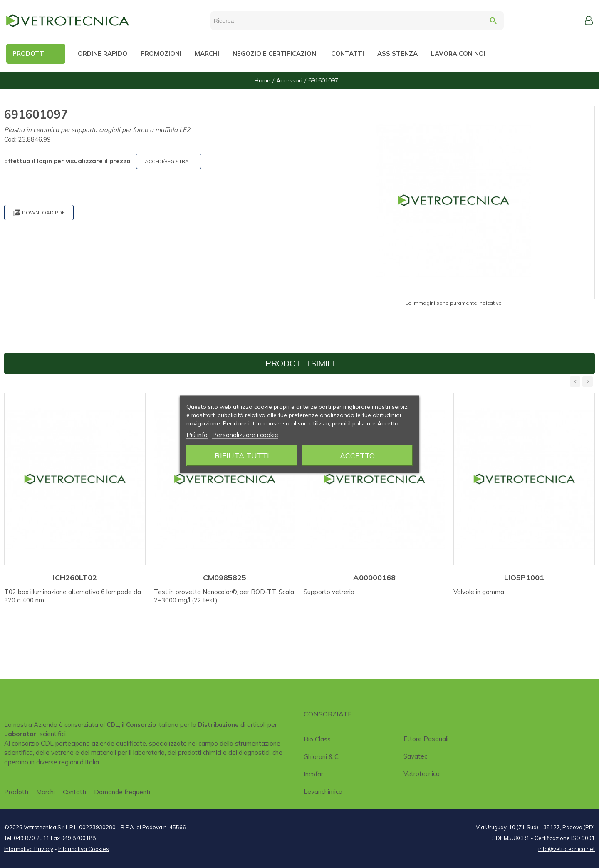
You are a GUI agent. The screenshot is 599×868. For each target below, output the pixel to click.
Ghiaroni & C (321, 757)
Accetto (357, 455)
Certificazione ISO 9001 (565, 838)
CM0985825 (225, 578)
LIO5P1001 (524, 578)
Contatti (74, 792)
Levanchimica (323, 792)
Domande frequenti (122, 792)
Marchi (46, 792)
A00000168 (374, 578)
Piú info (197, 434)
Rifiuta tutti (242, 455)
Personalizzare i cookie (245, 434)
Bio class (317, 739)
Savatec (415, 756)
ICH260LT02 (75, 578)
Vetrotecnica (422, 774)
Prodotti (16, 792)
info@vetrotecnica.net (567, 849)
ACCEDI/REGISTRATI (169, 161)
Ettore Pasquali (426, 739)
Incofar (313, 774)
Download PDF (39, 213)
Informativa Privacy (29, 849)
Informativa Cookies (84, 849)
